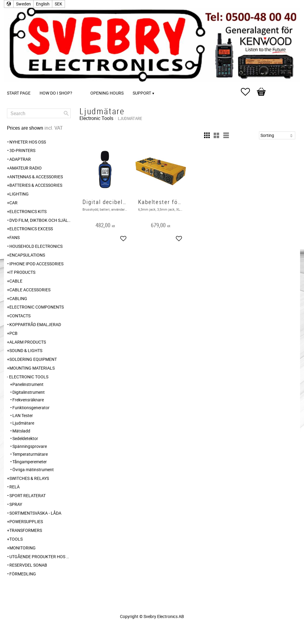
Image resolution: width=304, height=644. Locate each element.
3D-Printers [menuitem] (22, 150)
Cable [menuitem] (16, 281)
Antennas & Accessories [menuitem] (36, 177)
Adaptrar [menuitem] (20, 159)
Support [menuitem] (142, 93)
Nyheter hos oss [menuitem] (28, 142)
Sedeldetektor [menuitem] (25, 438)
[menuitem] (83, 85)
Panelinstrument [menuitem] (28, 384)
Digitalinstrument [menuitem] (29, 392)
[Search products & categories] (39, 113)
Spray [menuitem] (16, 504)
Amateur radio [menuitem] (26, 168)
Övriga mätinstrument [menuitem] (33, 469)
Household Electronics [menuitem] (36, 246)
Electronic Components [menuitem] (37, 307)
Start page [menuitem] (19, 93)
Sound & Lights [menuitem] (26, 350)
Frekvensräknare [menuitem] (28, 400)
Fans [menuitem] (15, 237)
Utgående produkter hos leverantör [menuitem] (40, 557)
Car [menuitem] (13, 203)
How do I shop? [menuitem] (56, 93)
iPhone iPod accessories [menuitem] (36, 264)
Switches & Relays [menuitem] (29, 478)
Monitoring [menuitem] (23, 548)
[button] (248, 92)
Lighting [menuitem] (19, 194)
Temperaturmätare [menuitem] (30, 454)
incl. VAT (54, 128)
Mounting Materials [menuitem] (32, 368)
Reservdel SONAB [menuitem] (28, 565)
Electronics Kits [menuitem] (28, 211)
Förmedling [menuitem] (23, 574)
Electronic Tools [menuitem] (29, 377)
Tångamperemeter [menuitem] (30, 462)
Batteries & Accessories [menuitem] (36, 185)
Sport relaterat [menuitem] (27, 495)
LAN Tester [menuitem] (23, 415)
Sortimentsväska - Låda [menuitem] (35, 513)
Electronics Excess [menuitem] (31, 229)
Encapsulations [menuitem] (27, 255)
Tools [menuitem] (16, 539)
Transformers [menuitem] (26, 530)
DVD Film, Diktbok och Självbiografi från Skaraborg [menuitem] (40, 220)
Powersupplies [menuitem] (26, 521)
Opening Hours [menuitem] (107, 93)
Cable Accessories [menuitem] (30, 290)
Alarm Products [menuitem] (28, 342)
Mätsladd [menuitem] (21, 431)
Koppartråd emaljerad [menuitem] (35, 324)
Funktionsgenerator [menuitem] (31, 408)
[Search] (66, 113)
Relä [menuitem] (15, 487)
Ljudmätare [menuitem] (23, 423)
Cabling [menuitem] (18, 298)
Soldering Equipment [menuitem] (33, 359)
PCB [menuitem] (13, 333)
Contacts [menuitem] (20, 316)
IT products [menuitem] (22, 272)
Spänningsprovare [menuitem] (30, 446)
